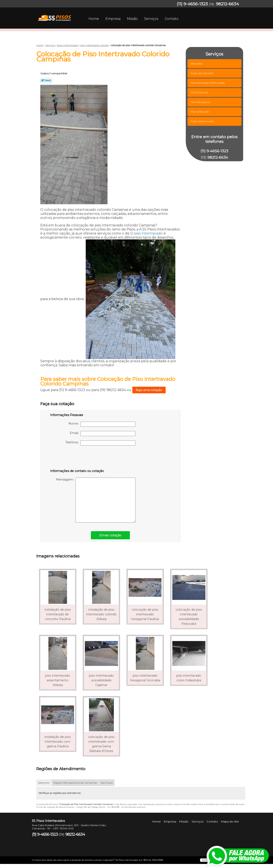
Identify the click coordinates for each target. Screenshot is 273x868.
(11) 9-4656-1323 (192, 4)
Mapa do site (230, 821)
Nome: (102, 424)
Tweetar (46, 80)
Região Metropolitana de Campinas (75, 783)
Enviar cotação (110, 535)
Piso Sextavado (200, 112)
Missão (132, 19)
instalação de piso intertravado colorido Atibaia (101, 614)
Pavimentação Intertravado (208, 83)
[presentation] (77, 458)
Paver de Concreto (202, 73)
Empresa (113, 19)
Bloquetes (197, 64)
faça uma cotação (149, 390)
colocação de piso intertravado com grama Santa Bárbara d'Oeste (101, 744)
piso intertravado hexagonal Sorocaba (145, 678)
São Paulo (107, 783)
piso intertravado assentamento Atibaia (58, 680)
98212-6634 (227, 4)
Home (94, 19)
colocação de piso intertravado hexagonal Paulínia (145, 614)
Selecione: (44, 783)
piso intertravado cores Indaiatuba (189, 678)
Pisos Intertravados (203, 121)
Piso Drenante (200, 92)
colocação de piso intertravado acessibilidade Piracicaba (189, 617)
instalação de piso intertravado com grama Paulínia (58, 742)
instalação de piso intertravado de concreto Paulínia (58, 614)
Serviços (151, 19)
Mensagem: (96, 500)
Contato (172, 19)
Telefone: (100, 443)
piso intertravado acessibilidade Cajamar (101, 680)
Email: (103, 434)
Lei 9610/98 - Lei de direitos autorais (126, 807)
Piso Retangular (201, 102)
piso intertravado (148, 233)
